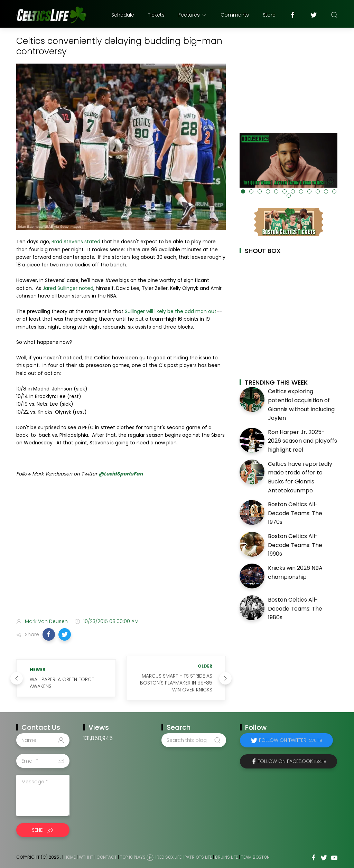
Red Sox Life (169, 857)
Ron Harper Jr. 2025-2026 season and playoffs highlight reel (302, 441)
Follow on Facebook (292, 761)
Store (269, 15)
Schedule (123, 15)
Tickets (156, 15)
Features (193, 15)
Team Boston (255, 857)
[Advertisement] (121, 558)
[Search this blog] (194, 740)
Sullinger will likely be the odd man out (171, 311)
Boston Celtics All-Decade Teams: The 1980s (295, 608)
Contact (107, 857)
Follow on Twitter (291, 740)
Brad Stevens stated (76, 242)
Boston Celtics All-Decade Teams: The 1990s (295, 545)
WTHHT (86, 857)
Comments (235, 15)
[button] (49, 634)
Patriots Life (198, 857)
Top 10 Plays (133, 857)
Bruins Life (226, 857)
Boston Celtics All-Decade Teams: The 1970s (295, 513)
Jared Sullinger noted (68, 288)
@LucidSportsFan (121, 474)
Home (70, 857)
